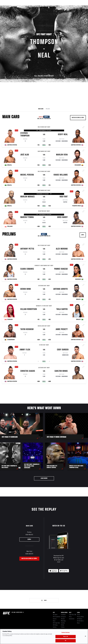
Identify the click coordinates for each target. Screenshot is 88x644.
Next (85, 37)
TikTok (63, 625)
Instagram (63, 617)
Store (54, 621)
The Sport (55, 615)
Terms (78, 615)
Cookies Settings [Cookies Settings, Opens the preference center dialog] (66, 633)
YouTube (63, 623)
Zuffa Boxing (71, 6)
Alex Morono (62, 249)
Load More (44, 478)
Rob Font (64, 197)
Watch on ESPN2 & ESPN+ (78, 118)
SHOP (78, 6)
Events (4, 6)
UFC (54, 613)
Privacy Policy (80, 617)
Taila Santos (62, 309)
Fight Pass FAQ (73, 615)
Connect (57, 6)
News (25, 6)
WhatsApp (63, 621)
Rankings (11, 6)
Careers (55, 619)
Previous (3, 37)
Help (70, 613)
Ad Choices (80, 619)
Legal (78, 613)
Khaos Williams (61, 175)
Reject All (66, 637)
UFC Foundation (57, 617)
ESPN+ (83, 235)
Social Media (64, 613)
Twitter (63, 627)
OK (66, 641)
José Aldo (25, 155)
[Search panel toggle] (83, 6)
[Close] (85, 636)
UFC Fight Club (56, 623)
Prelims (48, 109)
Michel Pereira (27, 175)
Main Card (41, 109)
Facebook (63, 615)
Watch (63, 6)
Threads (63, 619)
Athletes (18, 6)
